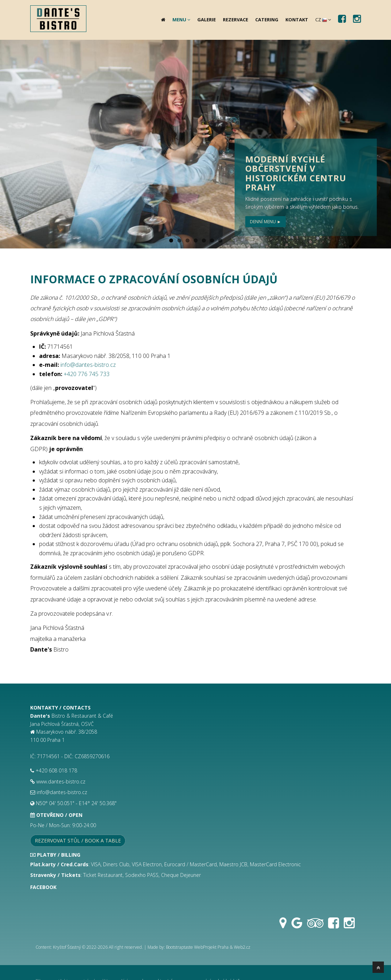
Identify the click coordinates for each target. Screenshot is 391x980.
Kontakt (297, 20)
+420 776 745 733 (87, 374)
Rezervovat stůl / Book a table (78, 840)
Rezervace (235, 20)
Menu (181, 20)
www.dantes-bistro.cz (61, 781)
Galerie (207, 20)
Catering (267, 20)
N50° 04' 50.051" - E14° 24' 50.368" (76, 803)
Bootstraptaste (180, 947)
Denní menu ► (266, 222)
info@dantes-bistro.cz (88, 365)
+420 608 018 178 (56, 770)
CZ (323, 20)
